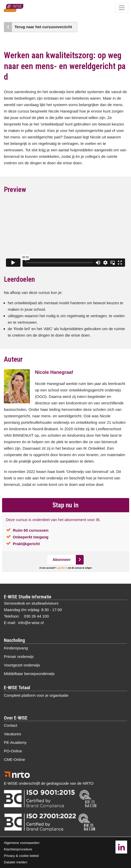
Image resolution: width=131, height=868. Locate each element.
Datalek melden (16, 862)
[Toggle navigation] (122, 8)
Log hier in (62, 568)
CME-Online (14, 759)
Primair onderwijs (19, 656)
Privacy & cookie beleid (21, 856)
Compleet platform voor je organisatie (36, 695)
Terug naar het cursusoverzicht (43, 27)
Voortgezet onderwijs (22, 665)
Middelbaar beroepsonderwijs (29, 674)
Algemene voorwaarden (22, 843)
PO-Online (13, 751)
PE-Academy (15, 742)
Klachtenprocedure (18, 849)
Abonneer (62, 559)
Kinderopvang (16, 648)
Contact (11, 725)
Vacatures (12, 734)
